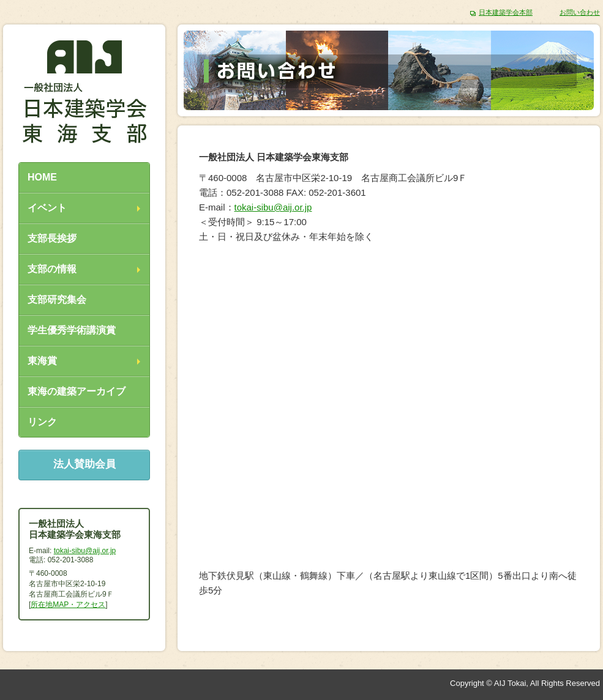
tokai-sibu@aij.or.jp (273, 207)
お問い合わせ (580, 12)
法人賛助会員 (84, 464)
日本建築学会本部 (506, 12)
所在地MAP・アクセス (68, 605)
